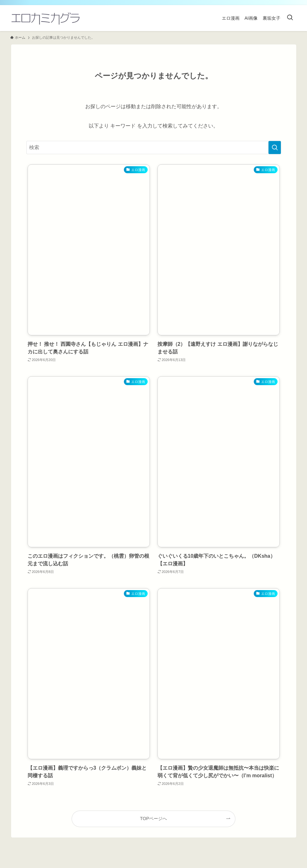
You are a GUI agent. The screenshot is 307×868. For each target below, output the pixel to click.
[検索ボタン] (290, 18)
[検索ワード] (154, 148)
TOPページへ (153, 819)
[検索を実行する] (275, 148)
